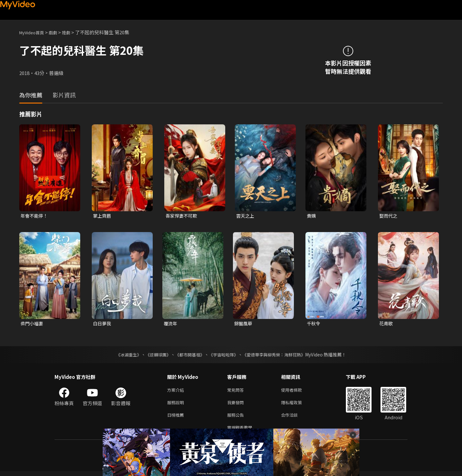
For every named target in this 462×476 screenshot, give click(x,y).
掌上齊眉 (103, 216)
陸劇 (73, 32)
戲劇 (58, 32)
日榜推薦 (177, 418)
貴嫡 (312, 216)
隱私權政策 (297, 405)
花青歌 (386, 324)
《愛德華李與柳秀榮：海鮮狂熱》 (278, 355)
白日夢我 (103, 324)
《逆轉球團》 (154, 355)
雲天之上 (246, 216)
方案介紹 (177, 391)
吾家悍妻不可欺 (182, 216)
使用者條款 (297, 391)
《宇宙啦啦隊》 (224, 355)
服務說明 (177, 405)
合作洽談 (295, 418)
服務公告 (237, 418)
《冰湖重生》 (123, 355)
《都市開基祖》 (188, 355)
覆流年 (171, 324)
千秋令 (314, 324)
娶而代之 (389, 216)
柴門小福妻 (33, 324)
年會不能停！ (35, 216)
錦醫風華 (244, 324)
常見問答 (237, 391)
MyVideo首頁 (34, 32)
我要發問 (237, 405)
